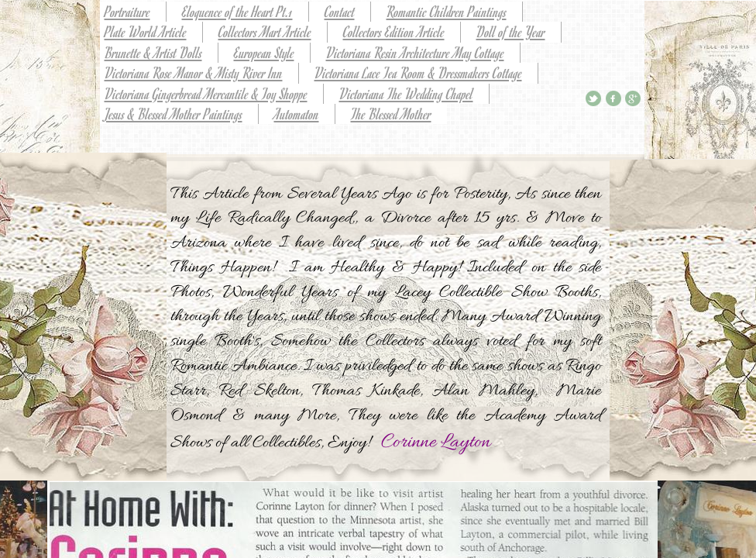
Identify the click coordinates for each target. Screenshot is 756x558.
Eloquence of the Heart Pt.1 (237, 11)
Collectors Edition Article (394, 31)
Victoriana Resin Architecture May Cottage (415, 52)
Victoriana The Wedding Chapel (406, 93)
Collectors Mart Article (265, 31)
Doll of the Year (511, 31)
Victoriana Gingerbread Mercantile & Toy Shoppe (206, 93)
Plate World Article (146, 31)
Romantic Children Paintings (447, 11)
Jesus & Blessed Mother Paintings (174, 114)
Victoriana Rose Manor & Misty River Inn (194, 72)
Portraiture (127, 11)
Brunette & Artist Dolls (153, 52)
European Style (264, 52)
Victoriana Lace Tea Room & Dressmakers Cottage (418, 72)
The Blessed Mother (391, 114)
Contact (340, 11)
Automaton (297, 114)
